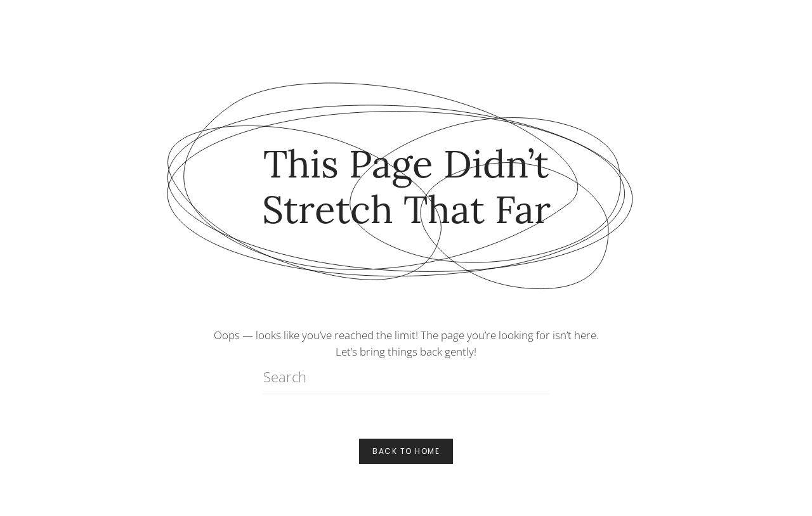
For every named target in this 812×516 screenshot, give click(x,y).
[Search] (406, 377)
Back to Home (406, 451)
